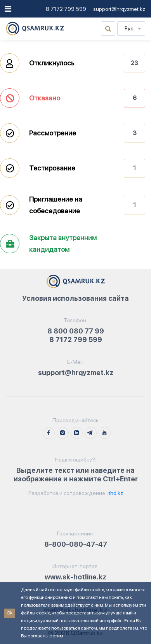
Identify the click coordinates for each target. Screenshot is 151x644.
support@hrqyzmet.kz (119, 9)
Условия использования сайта (75, 298)
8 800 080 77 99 (76, 331)
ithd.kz (115, 493)
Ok (10, 613)
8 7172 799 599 (66, 9)
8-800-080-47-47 (76, 544)
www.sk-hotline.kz (75, 577)
